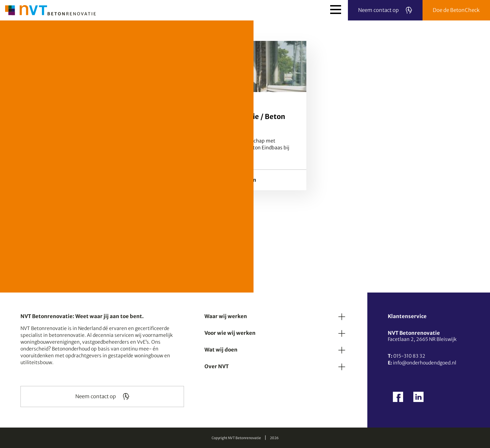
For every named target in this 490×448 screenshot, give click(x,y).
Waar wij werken (226, 316)
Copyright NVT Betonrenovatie (236, 438)
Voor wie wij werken (230, 333)
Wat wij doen (221, 350)
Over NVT (217, 366)
